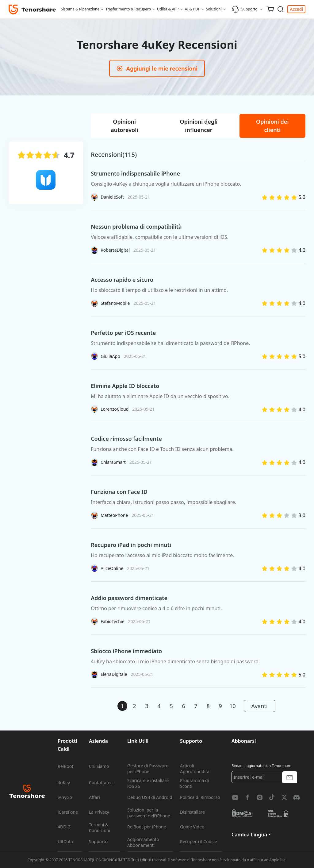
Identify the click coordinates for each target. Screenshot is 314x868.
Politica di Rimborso (200, 797)
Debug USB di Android (150, 797)
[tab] (124, 126)
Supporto (245, 9)
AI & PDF (192, 9)
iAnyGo (65, 797)
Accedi (296, 9)
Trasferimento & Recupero (128, 9)
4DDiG (64, 827)
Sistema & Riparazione (80, 9)
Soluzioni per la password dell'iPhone (149, 813)
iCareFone (68, 812)
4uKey (64, 783)
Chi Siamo (99, 766)
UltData (65, 842)
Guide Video (192, 827)
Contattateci (101, 783)
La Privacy (99, 812)
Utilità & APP (168, 9)
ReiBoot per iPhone (147, 827)
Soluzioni (214, 9)
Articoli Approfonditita (195, 769)
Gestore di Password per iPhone (148, 769)
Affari (94, 797)
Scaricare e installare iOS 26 (148, 783)
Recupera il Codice (199, 842)
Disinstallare (192, 812)
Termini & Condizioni (100, 827)
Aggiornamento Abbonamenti (143, 842)
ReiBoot (65, 766)
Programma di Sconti (194, 783)
